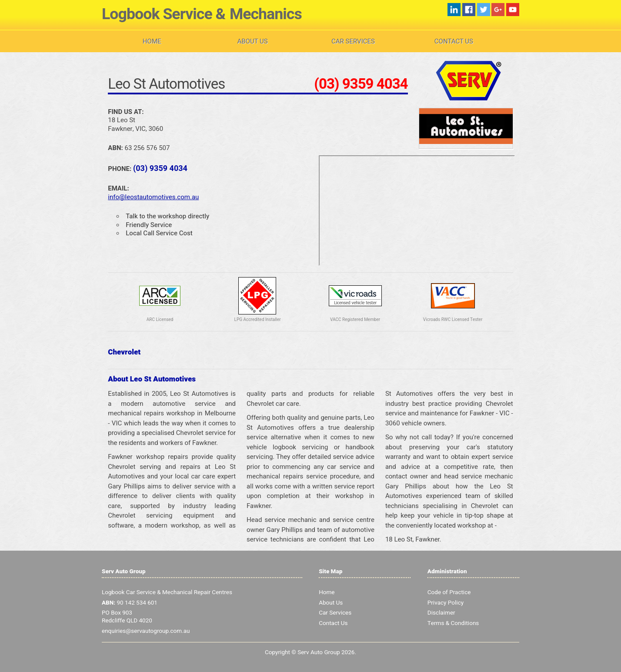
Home (152, 41)
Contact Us (454, 41)
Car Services (353, 41)
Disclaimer (441, 613)
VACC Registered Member (355, 320)
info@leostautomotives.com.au (153, 197)
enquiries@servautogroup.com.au (146, 631)
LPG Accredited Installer (258, 320)
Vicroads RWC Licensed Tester (453, 320)
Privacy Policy (446, 603)
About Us (253, 41)
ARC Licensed (160, 320)
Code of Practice (449, 592)
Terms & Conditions (453, 623)
